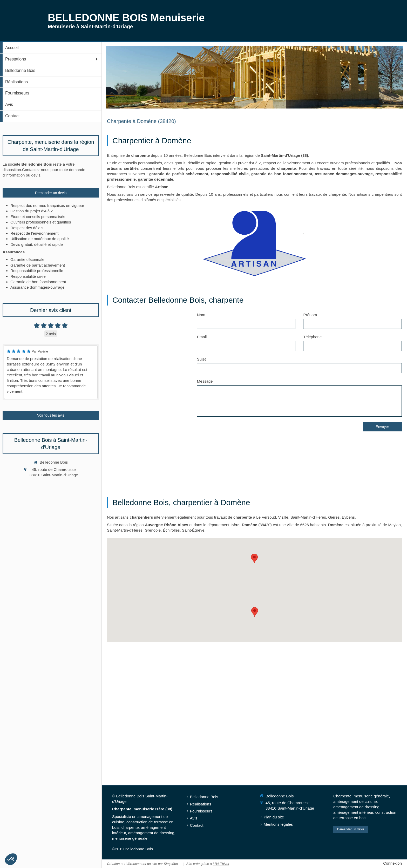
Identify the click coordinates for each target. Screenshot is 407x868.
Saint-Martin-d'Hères (308, 517)
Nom (201, 315)
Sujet (201, 359)
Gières (334, 517)
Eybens (348, 517)
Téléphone (312, 337)
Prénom (310, 315)
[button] (11, 859)
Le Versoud (266, 517)
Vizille (283, 517)
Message (205, 381)
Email (202, 337)
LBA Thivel (221, 864)
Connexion (392, 863)
